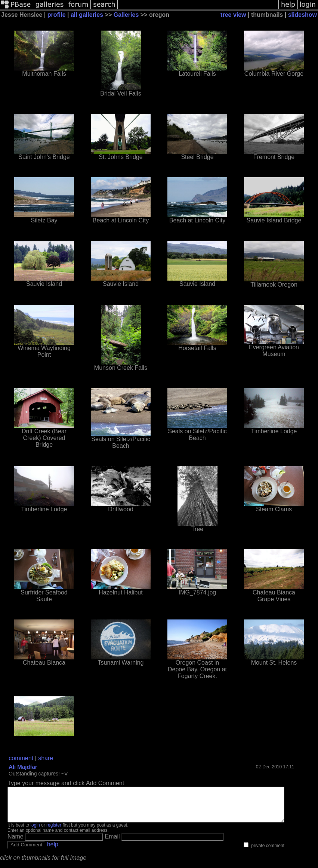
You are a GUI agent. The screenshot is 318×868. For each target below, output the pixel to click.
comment (21, 758)
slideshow (302, 15)
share (46, 758)
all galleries (87, 15)
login (35, 832)
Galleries (126, 15)
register (54, 832)
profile (57, 15)
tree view (233, 15)
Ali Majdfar (23, 767)
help (53, 851)
